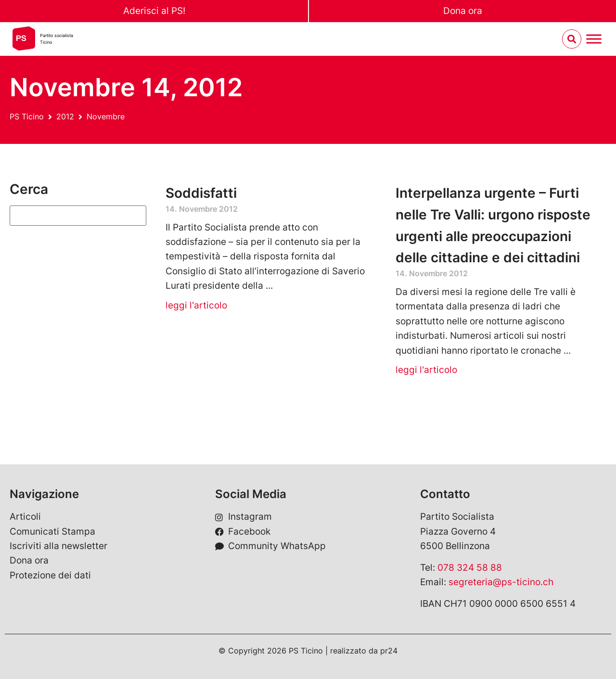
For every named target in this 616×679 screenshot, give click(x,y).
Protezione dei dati (50, 575)
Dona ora (463, 11)
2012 (65, 116)
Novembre (106, 116)
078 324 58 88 (470, 568)
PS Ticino (27, 116)
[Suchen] (78, 216)
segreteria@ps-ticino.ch (501, 582)
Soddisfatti (201, 193)
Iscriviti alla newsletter (58, 546)
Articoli (25, 517)
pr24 (389, 651)
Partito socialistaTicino (57, 39)
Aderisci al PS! (154, 11)
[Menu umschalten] (594, 39)
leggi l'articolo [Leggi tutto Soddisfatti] (196, 305)
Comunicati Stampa (52, 532)
